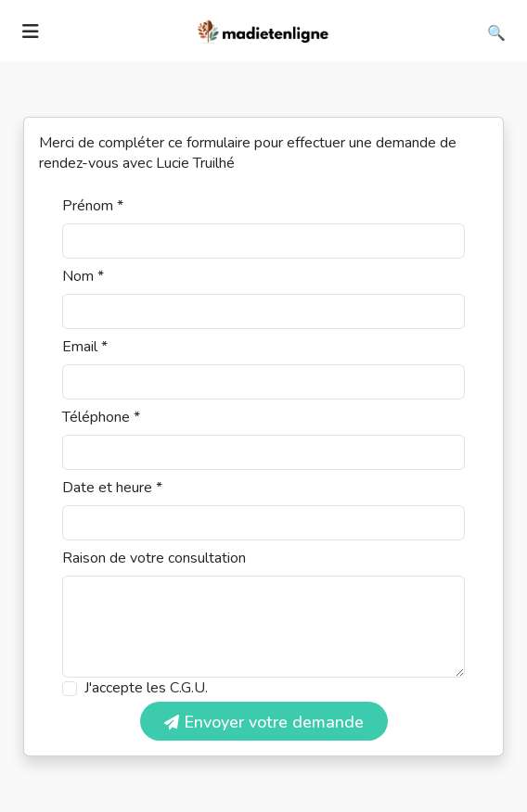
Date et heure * (112, 488)
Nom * (83, 276)
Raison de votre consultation (154, 558)
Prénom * (93, 206)
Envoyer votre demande (264, 722)
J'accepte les (146, 688)
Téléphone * (101, 417)
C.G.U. (189, 688)
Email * (85, 347)
